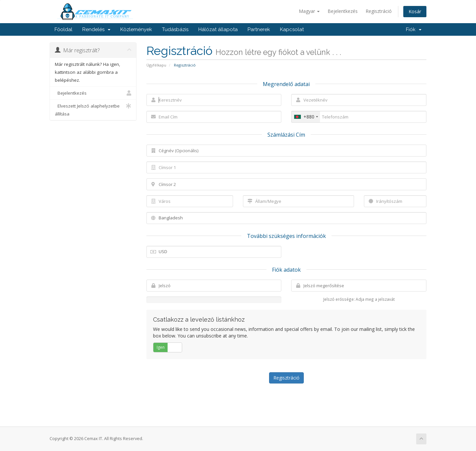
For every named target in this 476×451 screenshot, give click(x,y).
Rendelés (96, 29)
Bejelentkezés (343, 11)
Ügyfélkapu (156, 65)
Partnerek (259, 29)
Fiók (414, 29)
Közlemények (136, 29)
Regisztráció (379, 11)
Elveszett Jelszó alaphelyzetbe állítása (93, 109)
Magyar (309, 11)
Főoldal (63, 29)
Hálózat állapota (218, 29)
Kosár (415, 11)
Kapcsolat (292, 29)
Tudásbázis (175, 29)
